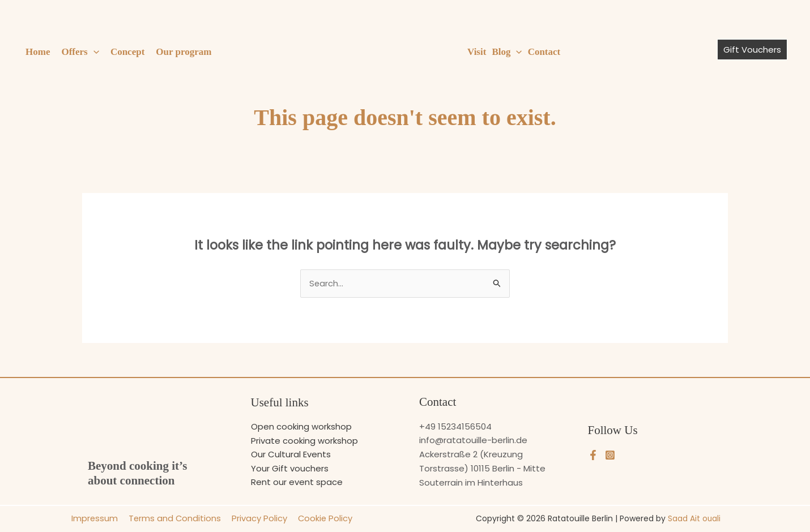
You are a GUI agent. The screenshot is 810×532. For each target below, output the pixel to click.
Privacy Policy (258, 519)
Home (38, 52)
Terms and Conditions (175, 519)
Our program (184, 52)
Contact (544, 52)
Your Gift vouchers (290, 468)
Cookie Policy (322, 519)
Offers (80, 52)
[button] (93, 52)
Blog (507, 52)
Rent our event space (297, 482)
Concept (127, 52)
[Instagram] (610, 455)
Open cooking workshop (301, 426)
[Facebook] (593, 455)
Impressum (97, 519)
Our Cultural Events (291, 454)
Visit (477, 52)
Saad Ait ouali (694, 519)
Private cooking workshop (304, 441)
